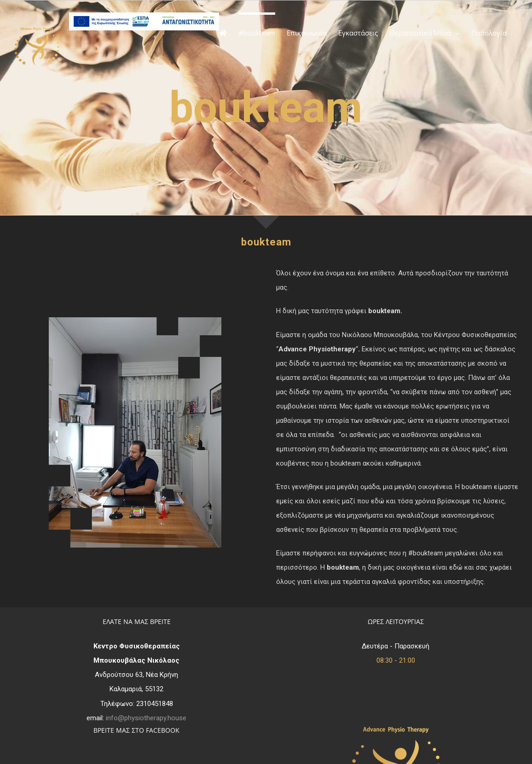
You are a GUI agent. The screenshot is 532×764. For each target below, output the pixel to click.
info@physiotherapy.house (146, 718)
